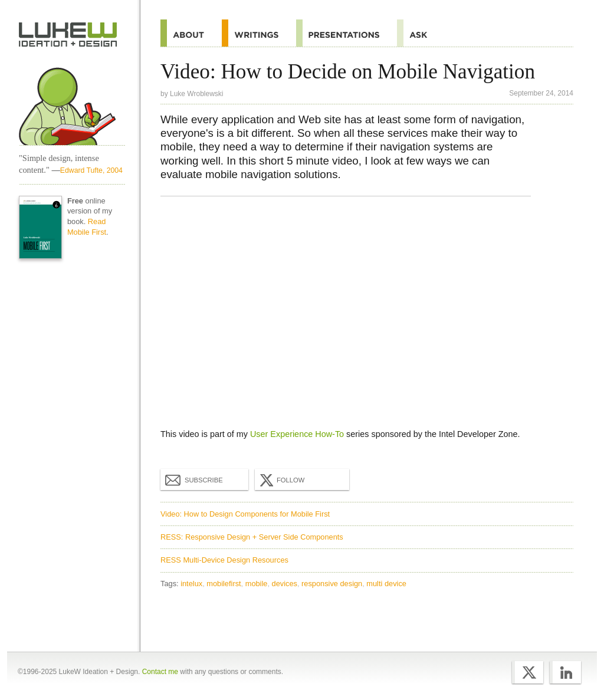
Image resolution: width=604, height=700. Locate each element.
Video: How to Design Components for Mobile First (245, 514)
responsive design (332, 584)
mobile (257, 584)
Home (68, 35)
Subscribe (194, 479)
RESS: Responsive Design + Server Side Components (252, 537)
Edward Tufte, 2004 (91, 170)
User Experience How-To (297, 434)
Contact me (160, 672)
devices (285, 584)
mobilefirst (224, 584)
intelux (191, 584)
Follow (281, 480)
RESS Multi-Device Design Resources (224, 560)
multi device (386, 584)
